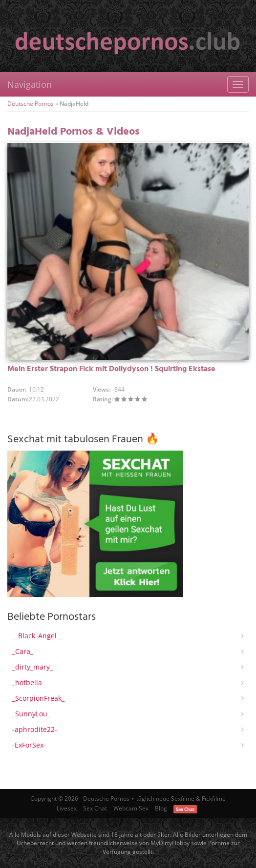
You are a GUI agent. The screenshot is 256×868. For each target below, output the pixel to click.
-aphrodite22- (35, 729)
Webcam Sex (131, 808)
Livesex (67, 808)
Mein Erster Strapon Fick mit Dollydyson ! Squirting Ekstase (111, 369)
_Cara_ (23, 651)
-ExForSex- (29, 745)
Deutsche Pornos (31, 104)
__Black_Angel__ (37, 636)
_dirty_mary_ (32, 667)
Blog (161, 808)
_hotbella (27, 682)
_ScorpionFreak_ (38, 698)
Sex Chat (95, 808)
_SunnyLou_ (31, 714)
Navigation (30, 84)
